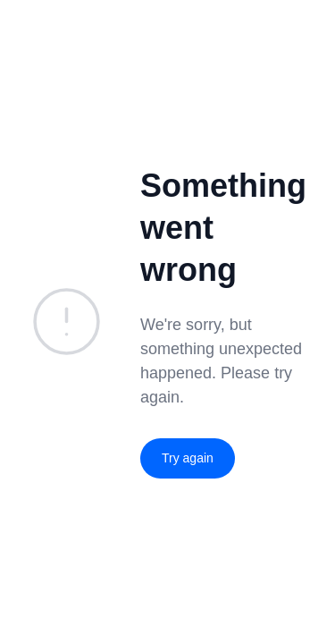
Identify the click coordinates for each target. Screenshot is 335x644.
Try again (188, 458)
